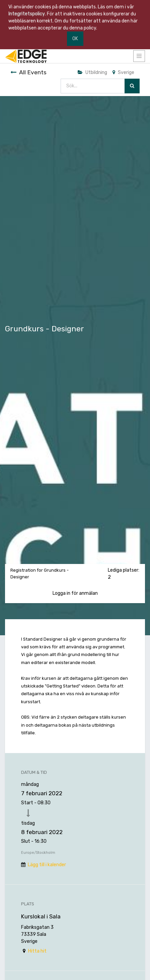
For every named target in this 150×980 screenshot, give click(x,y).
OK (75, 39)
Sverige (123, 72)
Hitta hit (37, 951)
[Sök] (132, 86)
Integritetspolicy (27, 14)
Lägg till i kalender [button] (47, 865)
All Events (28, 72)
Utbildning (92, 72)
